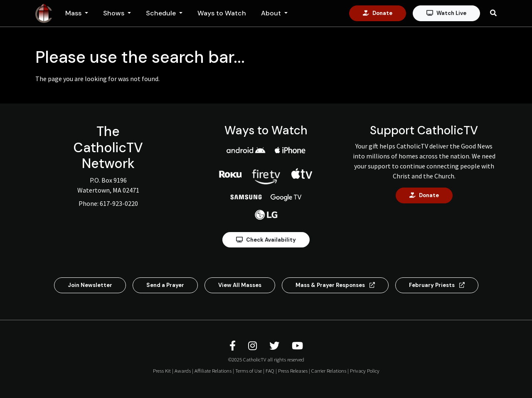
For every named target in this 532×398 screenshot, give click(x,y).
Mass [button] (74, 13)
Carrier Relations (329, 371)
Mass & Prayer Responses (335, 285)
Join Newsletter (90, 285)
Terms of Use (249, 371)
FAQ (270, 371)
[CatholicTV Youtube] (297, 346)
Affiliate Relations (213, 371)
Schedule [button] (162, 13)
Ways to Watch (222, 13)
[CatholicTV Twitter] (276, 346)
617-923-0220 (119, 203)
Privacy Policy (365, 371)
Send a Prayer (165, 285)
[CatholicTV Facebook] (234, 346)
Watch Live (446, 13)
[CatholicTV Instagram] (254, 346)
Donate (378, 13)
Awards (183, 371)
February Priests (437, 285)
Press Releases (293, 371)
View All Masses (240, 285)
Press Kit (162, 371)
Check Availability (266, 240)
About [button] (272, 13)
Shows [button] (115, 13)
